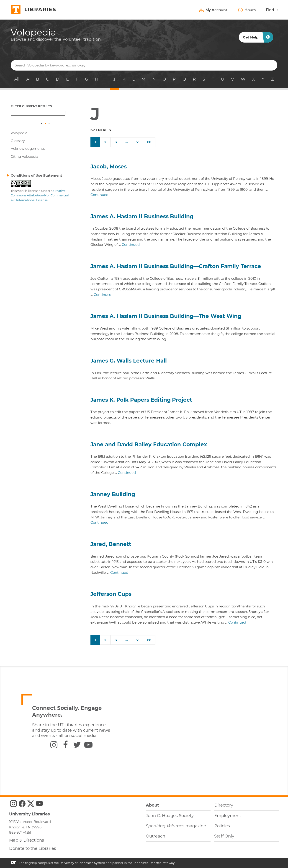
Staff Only (224, 836)
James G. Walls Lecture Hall (129, 361)
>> (149, 142)
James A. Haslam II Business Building (142, 216)
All (17, 79)
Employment (228, 816)
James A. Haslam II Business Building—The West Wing (166, 316)
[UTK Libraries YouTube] (39, 804)
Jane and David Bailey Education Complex (149, 444)
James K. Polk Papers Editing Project (141, 400)
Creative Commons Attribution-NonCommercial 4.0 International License (40, 195)
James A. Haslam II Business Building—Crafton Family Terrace (176, 266)
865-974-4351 (20, 832)
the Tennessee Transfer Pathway (151, 863)
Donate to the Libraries (33, 848)
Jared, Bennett (111, 544)
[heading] (56, 35)
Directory (224, 805)
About (152, 805)
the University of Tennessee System (79, 863)
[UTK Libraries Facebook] (22, 804)
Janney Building (113, 494)
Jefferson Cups (111, 594)
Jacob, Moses (109, 167)
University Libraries (30, 814)
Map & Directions (27, 840)
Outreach (156, 836)
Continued (99, 195)
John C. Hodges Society (170, 816)
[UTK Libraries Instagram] (13, 804)
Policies (222, 826)
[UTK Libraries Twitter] (31, 804)
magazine (176, 826)
